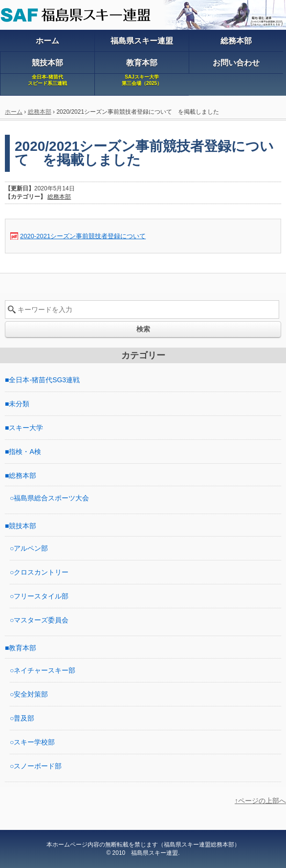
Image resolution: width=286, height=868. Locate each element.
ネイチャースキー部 (44, 670)
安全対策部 (31, 694)
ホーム (14, 112)
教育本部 (22, 648)
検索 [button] (143, 329)
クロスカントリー (41, 572)
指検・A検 (25, 452)
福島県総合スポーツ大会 (51, 498)
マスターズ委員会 (41, 620)
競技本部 (22, 526)
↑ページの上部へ (260, 801)
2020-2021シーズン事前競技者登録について (83, 236)
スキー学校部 (34, 742)
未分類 (19, 404)
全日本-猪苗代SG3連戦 (44, 380)
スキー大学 (26, 428)
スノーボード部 (38, 766)
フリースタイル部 (41, 596)
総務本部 (40, 112)
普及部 (24, 718)
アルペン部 (31, 548)
